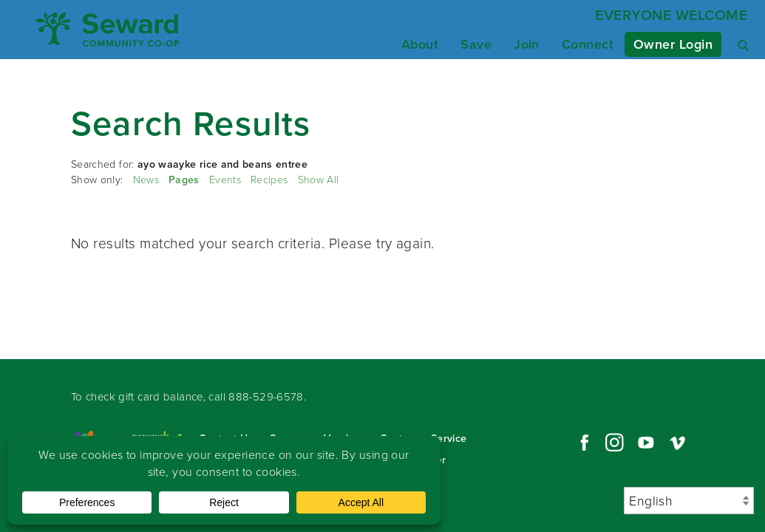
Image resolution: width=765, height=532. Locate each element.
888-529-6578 (266, 397)
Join (527, 44)
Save (476, 44)
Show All (319, 180)
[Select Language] (689, 501)
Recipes (269, 180)
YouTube (646, 443)
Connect (588, 44)
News (146, 180)
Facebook (582, 443)
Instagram (614, 443)
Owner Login (673, 44)
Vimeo (678, 443)
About (420, 44)
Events (225, 180)
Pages (184, 180)
